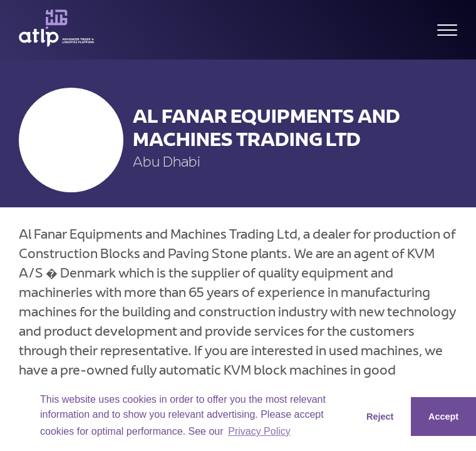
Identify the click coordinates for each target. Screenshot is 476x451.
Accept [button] (443, 417)
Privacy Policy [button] (259, 431)
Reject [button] (380, 417)
